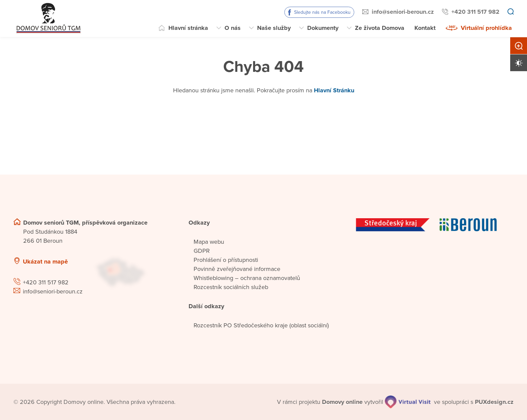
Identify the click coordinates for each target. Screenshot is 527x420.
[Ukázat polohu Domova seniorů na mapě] (134, 272)
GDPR (202, 251)
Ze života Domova (380, 28)
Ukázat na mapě (45, 262)
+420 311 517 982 (475, 12)
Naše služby (274, 28)
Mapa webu (209, 242)
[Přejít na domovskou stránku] (48, 18)
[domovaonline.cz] (342, 402)
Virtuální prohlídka (486, 28)
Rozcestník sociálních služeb (231, 287)
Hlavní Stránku (334, 90)
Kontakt (425, 28)
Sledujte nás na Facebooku (322, 12)
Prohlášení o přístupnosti (226, 260)
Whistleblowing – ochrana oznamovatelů (247, 278)
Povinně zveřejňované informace (237, 269)
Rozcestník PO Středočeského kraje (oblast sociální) (261, 325)
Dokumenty (323, 28)
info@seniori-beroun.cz (403, 12)
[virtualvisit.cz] (408, 402)
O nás (233, 28)
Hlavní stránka (188, 28)
